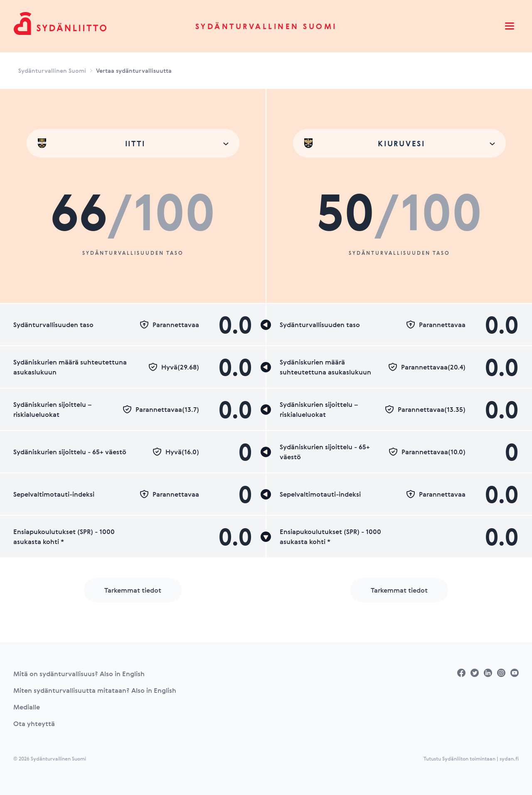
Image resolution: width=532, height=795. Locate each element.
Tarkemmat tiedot (133, 590)
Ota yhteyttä (34, 724)
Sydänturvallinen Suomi (266, 26)
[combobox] (133, 143)
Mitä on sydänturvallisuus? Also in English (79, 674)
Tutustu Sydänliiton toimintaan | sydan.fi (471, 758)
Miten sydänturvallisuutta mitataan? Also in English (95, 690)
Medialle (27, 707)
